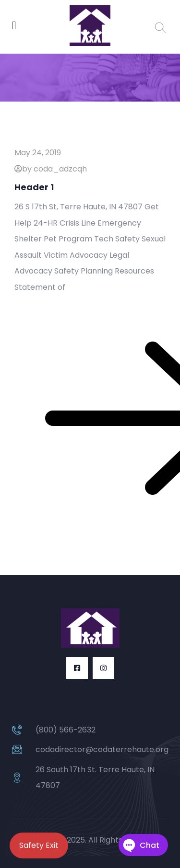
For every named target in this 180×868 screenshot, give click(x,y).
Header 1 (34, 187)
